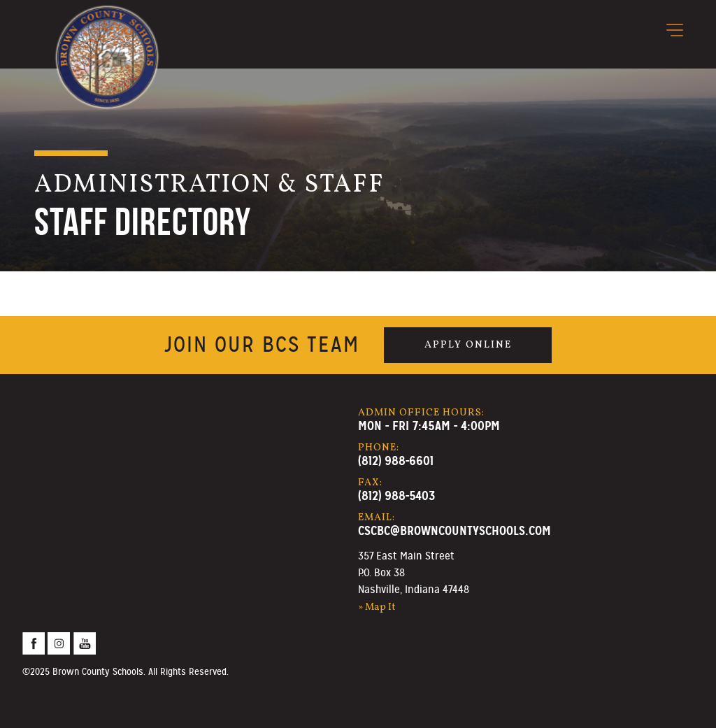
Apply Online (468, 345)
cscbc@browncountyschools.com (454, 530)
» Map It (377, 607)
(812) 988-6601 (396, 461)
